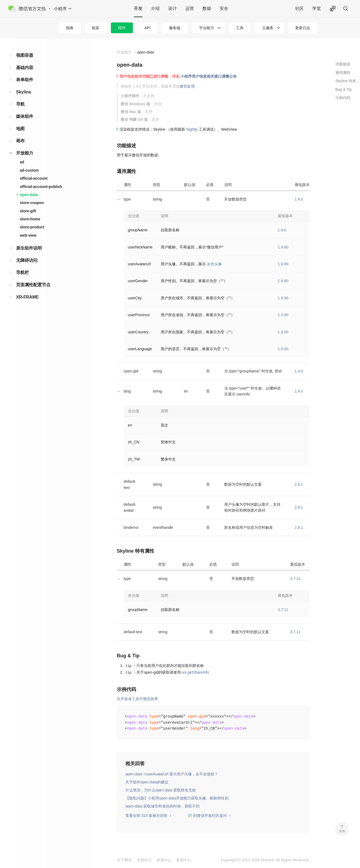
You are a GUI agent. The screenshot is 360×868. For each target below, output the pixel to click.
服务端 (175, 28)
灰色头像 (214, 264)
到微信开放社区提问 (209, 816)
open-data (29, 195)
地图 (20, 129)
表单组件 (25, 80)
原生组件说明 (29, 248)
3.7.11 (295, 579)
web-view (28, 235)
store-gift (28, 211)
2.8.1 (299, 484)
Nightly (192, 129)
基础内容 (25, 68)
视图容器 (25, 55)
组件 (122, 28)
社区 (299, 8)
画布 (20, 141)
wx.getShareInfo (195, 672)
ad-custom (29, 170)
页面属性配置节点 (33, 285)
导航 (20, 104)
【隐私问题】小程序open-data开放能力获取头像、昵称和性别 (177, 798)
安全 (224, 8)
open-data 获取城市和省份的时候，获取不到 (162, 806)
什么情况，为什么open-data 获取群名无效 (161, 790)
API (147, 28)
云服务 (268, 28)
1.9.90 (283, 247)
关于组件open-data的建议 (147, 782)
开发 (138, 8)
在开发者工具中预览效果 (137, 699)
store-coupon (32, 203)
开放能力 (25, 153)
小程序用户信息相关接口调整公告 (209, 76)
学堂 (317, 8)
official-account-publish (41, 187)
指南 (70, 28)
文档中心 (144, 860)
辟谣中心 (164, 860)
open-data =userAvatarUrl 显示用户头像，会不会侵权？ (172, 774)
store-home (30, 219)
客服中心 (184, 860)
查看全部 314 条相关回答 (149, 816)
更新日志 (303, 28)
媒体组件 (25, 116)
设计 (172, 8)
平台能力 (207, 28)
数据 (207, 8)
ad (22, 162)
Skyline (24, 92)
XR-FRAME (27, 297)
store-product (32, 227)
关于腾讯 (124, 860)
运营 (190, 8)
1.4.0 (299, 199)
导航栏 (22, 272)
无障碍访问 (27, 260)
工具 (240, 28)
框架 (96, 28)
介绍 (155, 8)
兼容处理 (187, 86)
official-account (34, 178)
